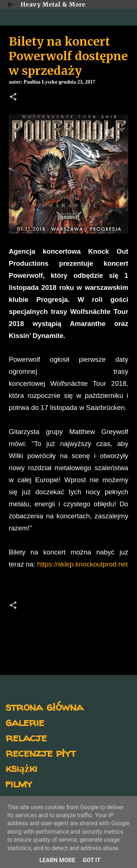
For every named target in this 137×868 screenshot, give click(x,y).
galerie (25, 722)
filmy (19, 783)
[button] (13, 97)
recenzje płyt (41, 752)
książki (21, 768)
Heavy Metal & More (53, 4)
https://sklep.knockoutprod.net (83, 564)
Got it (92, 860)
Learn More (57, 860)
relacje (26, 737)
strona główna (44, 706)
